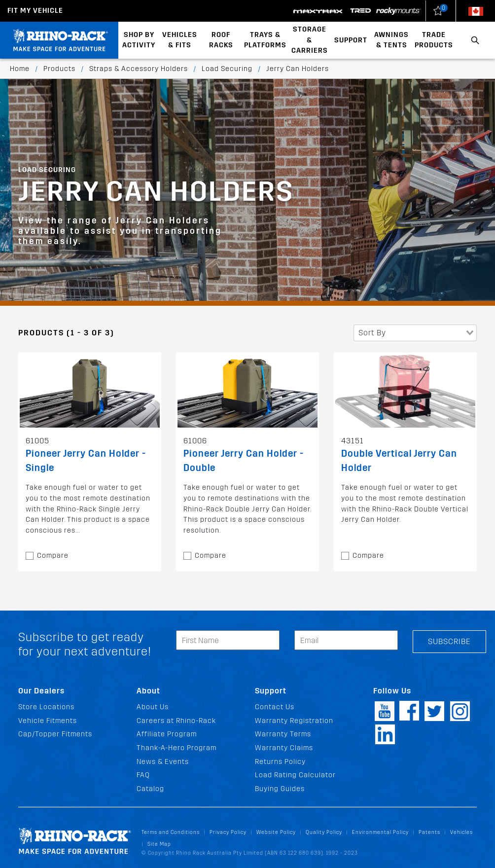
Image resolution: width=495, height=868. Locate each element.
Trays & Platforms (265, 40)
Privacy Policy (228, 832)
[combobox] (415, 333)
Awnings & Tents (391, 40)
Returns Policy (280, 762)
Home (20, 69)
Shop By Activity (139, 40)
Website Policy (276, 832)
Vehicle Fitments (48, 721)
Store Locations (46, 707)
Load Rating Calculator (295, 775)
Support (351, 40)
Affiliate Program (167, 734)
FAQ (143, 775)
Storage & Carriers (310, 40)
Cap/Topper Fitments (55, 734)
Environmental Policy (380, 832)
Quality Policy (324, 832)
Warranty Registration (294, 721)
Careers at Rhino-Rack (176, 721)
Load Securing (227, 69)
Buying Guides (280, 789)
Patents (429, 832)
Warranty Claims (284, 748)
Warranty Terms (283, 734)
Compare (53, 556)
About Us (153, 707)
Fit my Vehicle (35, 11)
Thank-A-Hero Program (177, 748)
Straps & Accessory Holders (139, 69)
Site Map (159, 844)
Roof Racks (221, 40)
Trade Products (434, 40)
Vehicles (461, 832)
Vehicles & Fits (180, 40)
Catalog (150, 789)
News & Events (163, 762)
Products (59, 69)
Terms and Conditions (171, 832)
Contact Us (275, 707)
